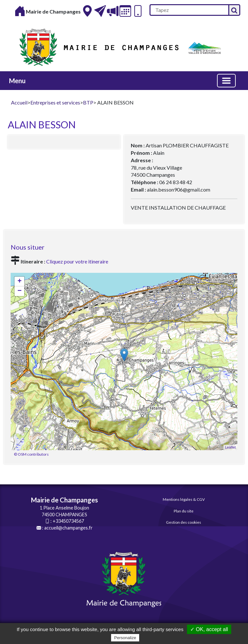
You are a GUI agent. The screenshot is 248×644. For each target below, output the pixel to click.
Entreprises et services (55, 102)
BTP (88, 102)
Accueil (19, 102)
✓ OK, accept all (209, 629)
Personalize (125, 638)
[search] (189, 10)
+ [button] (20, 282)
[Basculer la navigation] (226, 81)
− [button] (20, 291)
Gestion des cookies (184, 522)
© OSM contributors (31, 454)
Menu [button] (17, 81)
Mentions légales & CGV (184, 499)
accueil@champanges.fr (68, 528)
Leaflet (230, 447)
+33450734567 (68, 521)
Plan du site (184, 511)
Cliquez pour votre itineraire (77, 261)
